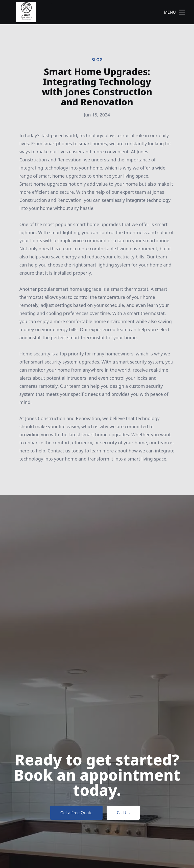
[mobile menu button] (182, 12)
